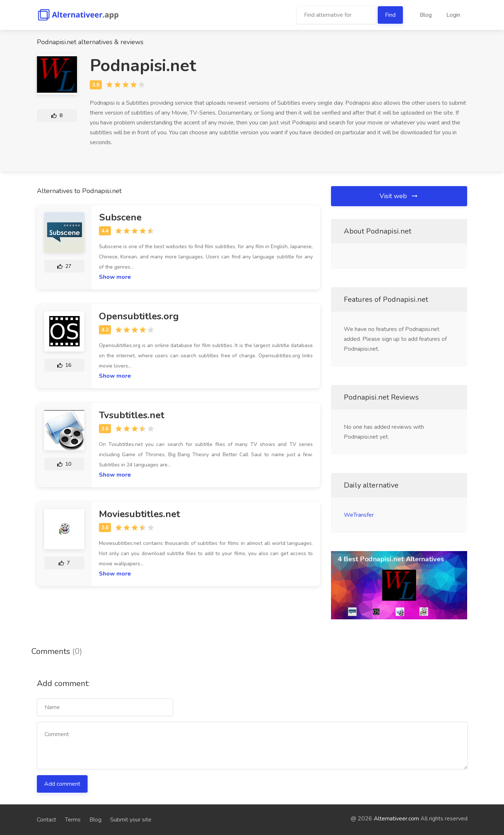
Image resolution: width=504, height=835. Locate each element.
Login (453, 15)
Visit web (399, 196)
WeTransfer (359, 515)
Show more (115, 277)
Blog (426, 15)
